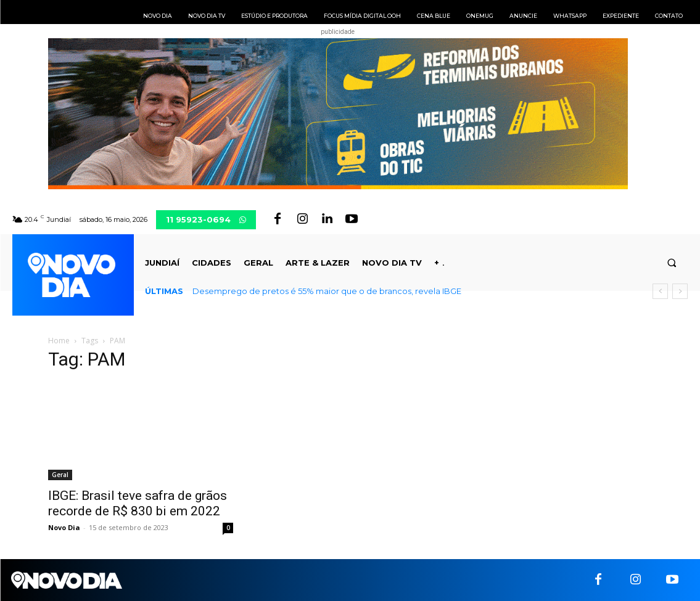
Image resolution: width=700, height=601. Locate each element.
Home (59, 341)
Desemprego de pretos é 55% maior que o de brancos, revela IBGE (327, 291)
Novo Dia (64, 527)
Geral (60, 475)
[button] (672, 263)
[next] (680, 291)
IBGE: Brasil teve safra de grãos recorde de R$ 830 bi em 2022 (138, 503)
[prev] (660, 291)
